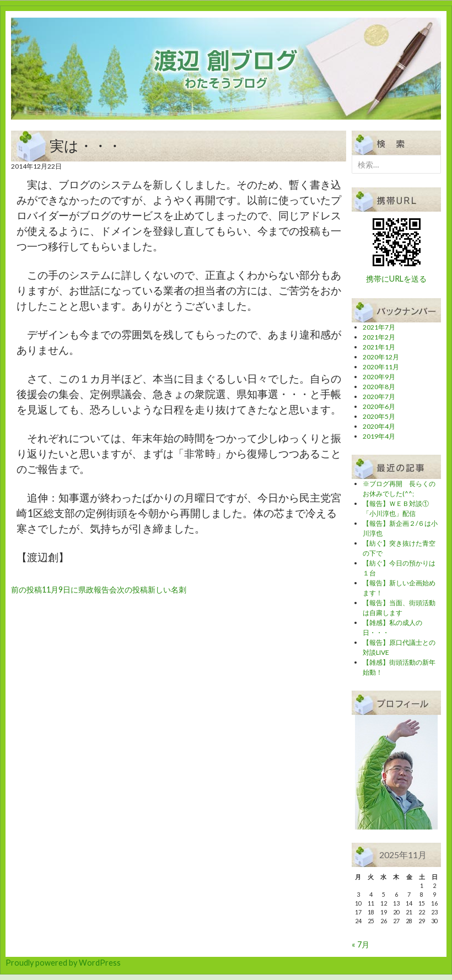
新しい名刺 (152, 589)
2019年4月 (379, 436)
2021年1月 (379, 347)
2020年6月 (379, 406)
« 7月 (360, 944)
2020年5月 (379, 416)
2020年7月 (379, 397)
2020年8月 (379, 387)
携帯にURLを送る (396, 279)
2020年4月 (379, 426)
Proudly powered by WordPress (63, 963)
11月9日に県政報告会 (64, 589)
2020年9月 (379, 377)
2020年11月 (381, 367)
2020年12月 (381, 357)
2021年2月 (379, 337)
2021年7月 (379, 327)
